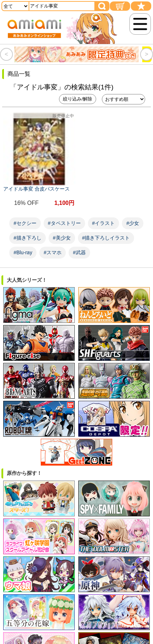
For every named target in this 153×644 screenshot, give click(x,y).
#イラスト (104, 223)
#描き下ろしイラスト (106, 238)
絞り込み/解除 (78, 99)
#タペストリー (64, 223)
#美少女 (62, 238)
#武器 (79, 252)
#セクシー (25, 223)
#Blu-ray (23, 252)
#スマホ (53, 252)
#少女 (133, 223)
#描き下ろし (28, 238)
